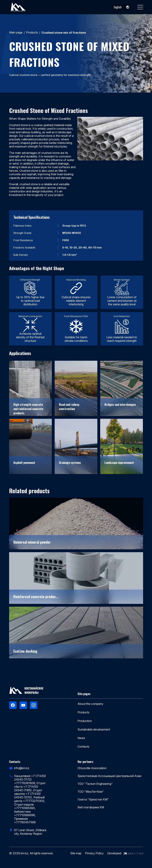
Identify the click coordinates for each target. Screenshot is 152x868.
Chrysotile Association (92, 768)
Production (85, 721)
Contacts (83, 747)
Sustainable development (94, 729)
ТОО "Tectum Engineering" (95, 784)
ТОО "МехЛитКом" (91, 792)
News (81, 738)
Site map (76, 853)
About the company (90, 704)
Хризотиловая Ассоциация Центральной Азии (109, 776)
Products (32, 32)
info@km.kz (22, 768)
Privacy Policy (94, 853)
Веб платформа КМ (91, 807)
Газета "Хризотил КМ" (93, 799)
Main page (16, 32)
